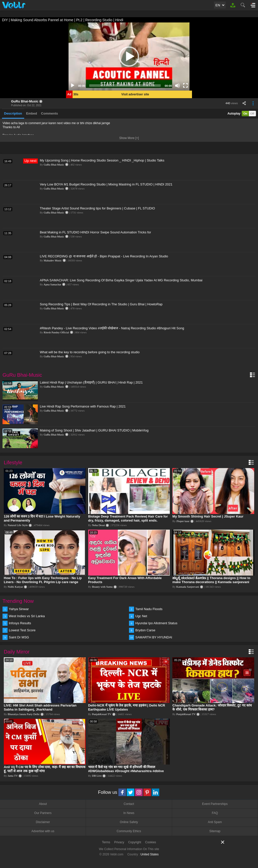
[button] (129, 57)
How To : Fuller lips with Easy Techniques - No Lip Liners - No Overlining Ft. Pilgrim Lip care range (43, 580)
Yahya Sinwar (19, 609)
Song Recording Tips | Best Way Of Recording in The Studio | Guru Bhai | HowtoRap (101, 304)
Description (13, 113)
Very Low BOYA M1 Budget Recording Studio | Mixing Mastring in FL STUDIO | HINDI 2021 (106, 184)
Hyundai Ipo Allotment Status (156, 623)
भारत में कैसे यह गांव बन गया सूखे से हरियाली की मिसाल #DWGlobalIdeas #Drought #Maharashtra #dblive (126, 769)
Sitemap (215, 831)
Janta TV (13, 776)
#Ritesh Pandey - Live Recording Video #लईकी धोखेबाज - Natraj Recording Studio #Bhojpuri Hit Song (112, 328)
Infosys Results (20, 623)
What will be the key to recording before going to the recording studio (90, 352)
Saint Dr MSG (19, 637)
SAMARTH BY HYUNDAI (154, 637)
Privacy (119, 842)
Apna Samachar (52, 284)
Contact (129, 804)
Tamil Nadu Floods (149, 609)
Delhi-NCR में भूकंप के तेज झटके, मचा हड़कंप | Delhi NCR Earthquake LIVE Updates (127, 707)
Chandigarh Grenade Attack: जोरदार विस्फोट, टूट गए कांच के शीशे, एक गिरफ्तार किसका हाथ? (212, 707)
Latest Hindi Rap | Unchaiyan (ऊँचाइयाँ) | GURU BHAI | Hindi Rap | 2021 (91, 382)
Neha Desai (98, 525)
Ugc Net (141, 616)
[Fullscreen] (185, 86)
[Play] (73, 86)
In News (129, 813)
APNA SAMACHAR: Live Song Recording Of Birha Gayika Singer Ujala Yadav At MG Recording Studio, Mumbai (121, 280)
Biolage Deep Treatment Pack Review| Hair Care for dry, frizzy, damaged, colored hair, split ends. (128, 518)
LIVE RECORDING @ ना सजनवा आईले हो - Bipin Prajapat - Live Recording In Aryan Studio (104, 256)
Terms (106, 842)
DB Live (97, 776)
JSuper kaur (183, 521)
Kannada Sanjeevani (188, 587)
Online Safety (129, 822)
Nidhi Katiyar (15, 587)
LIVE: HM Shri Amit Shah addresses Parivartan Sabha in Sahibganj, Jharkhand (40, 707)
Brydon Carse (145, 630)
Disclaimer (43, 822)
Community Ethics (129, 831)
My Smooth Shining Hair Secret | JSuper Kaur (208, 516)
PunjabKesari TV (102, 714)
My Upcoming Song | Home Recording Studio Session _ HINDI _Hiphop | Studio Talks (102, 160)
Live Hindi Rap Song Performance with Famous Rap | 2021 (83, 406)
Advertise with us (43, 831)
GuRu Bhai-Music (25, 101)
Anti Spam (215, 822)
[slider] (125, 86)
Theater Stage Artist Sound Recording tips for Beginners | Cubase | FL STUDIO (97, 208)
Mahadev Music (53, 260)
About (43, 804)
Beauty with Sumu (102, 587)
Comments (50, 113)
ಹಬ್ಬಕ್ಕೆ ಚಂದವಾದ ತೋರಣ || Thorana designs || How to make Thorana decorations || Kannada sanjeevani (211, 580)
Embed (32, 113)
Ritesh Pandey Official (56, 332)
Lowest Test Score (22, 630)
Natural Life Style (18, 525)
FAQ (215, 813)
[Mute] (177, 86)
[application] (129, 57)
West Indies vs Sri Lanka (27, 616)
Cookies (151, 842)
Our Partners (43, 813)
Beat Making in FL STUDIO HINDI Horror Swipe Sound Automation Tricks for (95, 232)
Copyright (135, 842)
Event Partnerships (215, 804)
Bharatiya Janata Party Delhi (24, 714)
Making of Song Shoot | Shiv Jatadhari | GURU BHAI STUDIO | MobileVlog (94, 430)
